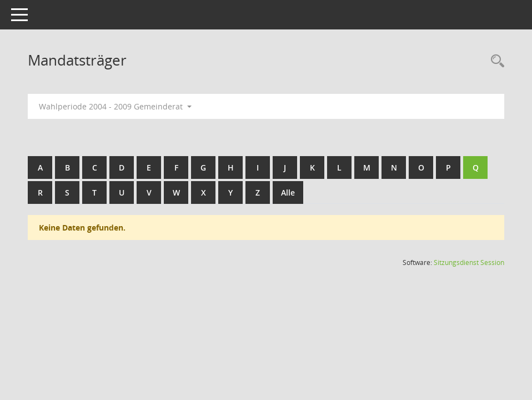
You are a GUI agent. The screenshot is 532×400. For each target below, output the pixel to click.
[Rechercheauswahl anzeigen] (495, 61)
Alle (288, 192)
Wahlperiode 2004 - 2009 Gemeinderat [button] (115, 106)
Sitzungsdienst (469, 262)
